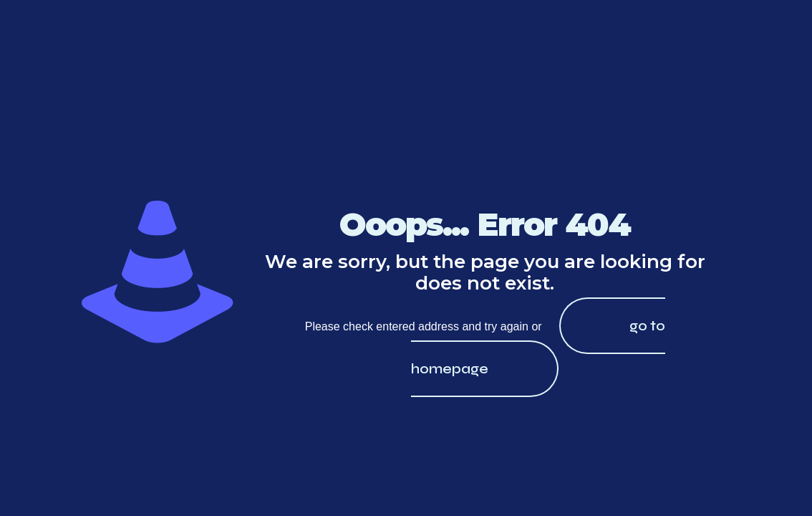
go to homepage (538, 347)
